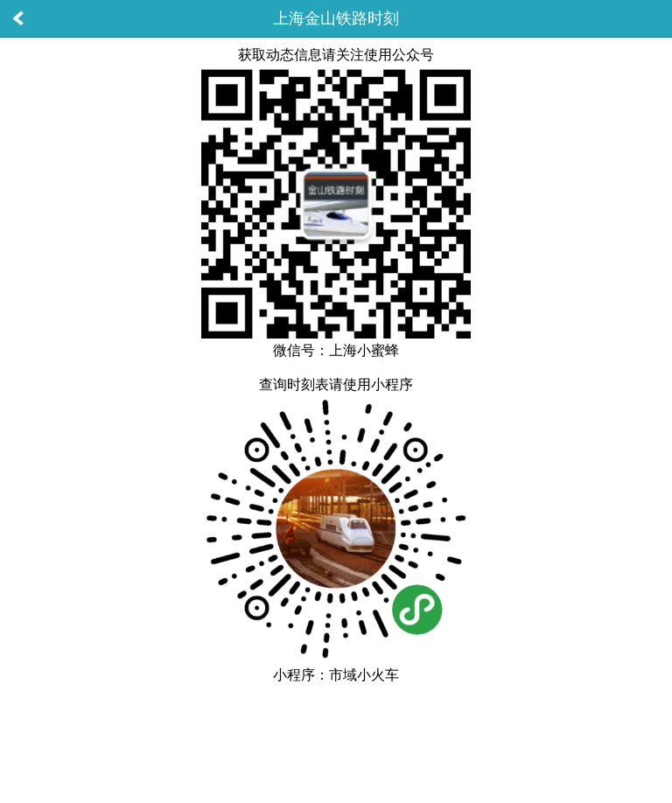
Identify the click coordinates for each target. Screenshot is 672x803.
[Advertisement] (336, 731)
